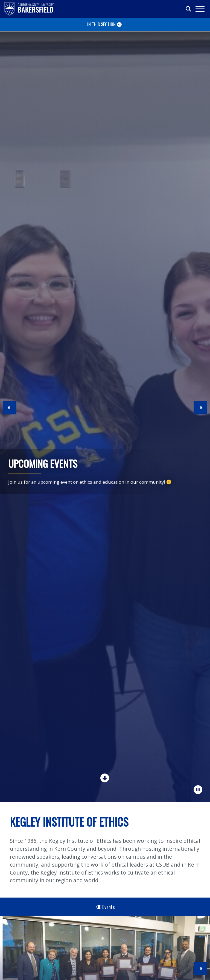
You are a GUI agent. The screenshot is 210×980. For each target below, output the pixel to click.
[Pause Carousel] (198, 790)
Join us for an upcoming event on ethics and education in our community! (87, 482)
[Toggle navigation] (200, 9)
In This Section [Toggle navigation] (101, 24)
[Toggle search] (189, 9)
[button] (10, 410)
